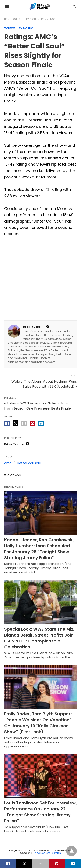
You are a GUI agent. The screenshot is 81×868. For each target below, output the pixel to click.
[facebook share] (7, 423)
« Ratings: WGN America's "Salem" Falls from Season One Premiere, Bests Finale (38, 406)
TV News (10, 28)
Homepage (11, 19)
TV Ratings (48, 19)
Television (29, 19)
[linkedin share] (41, 423)
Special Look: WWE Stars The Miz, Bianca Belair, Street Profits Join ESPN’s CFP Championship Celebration (39, 638)
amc (8, 463)
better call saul (29, 463)
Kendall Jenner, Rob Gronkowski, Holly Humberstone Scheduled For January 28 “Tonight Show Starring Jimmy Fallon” (39, 549)
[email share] (24, 423)
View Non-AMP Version (48, 853)
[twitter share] (15, 423)
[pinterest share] (32, 423)
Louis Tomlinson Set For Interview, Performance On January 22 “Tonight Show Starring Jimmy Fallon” (40, 812)
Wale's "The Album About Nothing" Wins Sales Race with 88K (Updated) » (44, 384)
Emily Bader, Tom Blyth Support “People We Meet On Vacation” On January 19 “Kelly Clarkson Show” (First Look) (38, 723)
